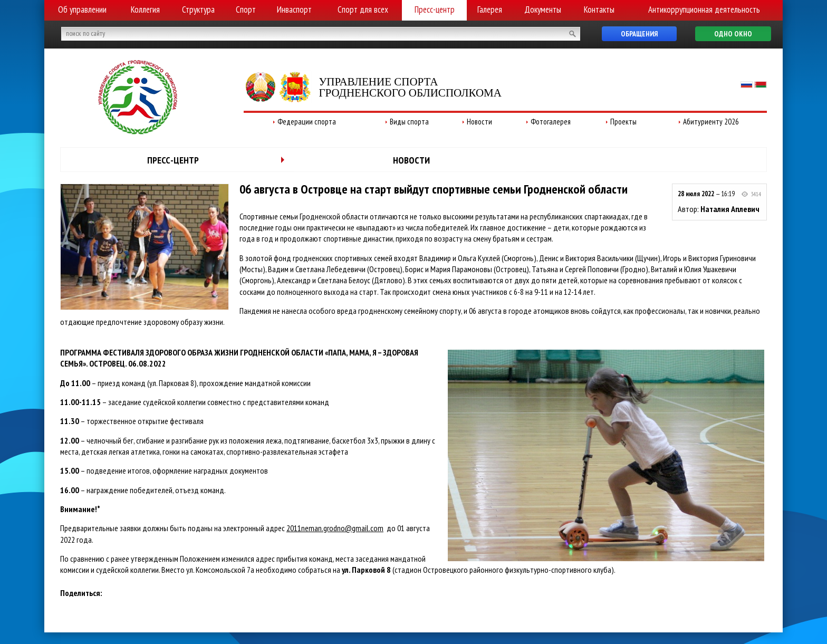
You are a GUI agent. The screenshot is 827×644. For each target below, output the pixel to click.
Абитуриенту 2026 (711, 122)
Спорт (246, 9)
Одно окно (733, 34)
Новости (479, 122)
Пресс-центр (435, 9)
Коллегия (145, 9)
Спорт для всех (363, 9)
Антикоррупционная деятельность (704, 9)
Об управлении (82, 9)
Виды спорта (409, 122)
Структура (198, 9)
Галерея (490, 9)
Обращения (639, 34)
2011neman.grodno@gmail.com (335, 528)
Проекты (623, 122)
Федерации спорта (307, 122)
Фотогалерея (551, 122)
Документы (543, 9)
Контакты (599, 9)
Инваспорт (294, 9)
